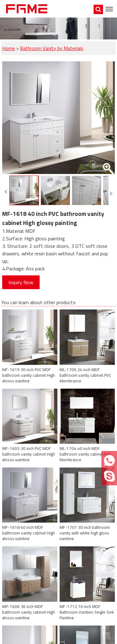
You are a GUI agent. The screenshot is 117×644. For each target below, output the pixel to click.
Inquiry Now (21, 282)
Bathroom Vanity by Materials (52, 48)
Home (9, 48)
